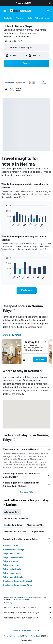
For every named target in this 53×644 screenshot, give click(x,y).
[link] (27, 290)
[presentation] (14, 310)
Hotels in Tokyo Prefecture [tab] (16, 518)
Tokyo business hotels (13, 557)
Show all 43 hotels (12, 335)
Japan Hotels (26, 630)
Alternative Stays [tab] (12, 512)
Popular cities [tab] (38, 531)
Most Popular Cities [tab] (36, 525)
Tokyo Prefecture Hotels (13, 636)
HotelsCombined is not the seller (28, 608)
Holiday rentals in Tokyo (14, 550)
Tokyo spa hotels (11, 561)
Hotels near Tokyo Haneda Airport (18, 585)
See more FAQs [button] (27, 492)
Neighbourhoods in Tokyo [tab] (16, 531)
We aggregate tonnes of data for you (28, 613)
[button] (50, 3)
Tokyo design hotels (12, 569)
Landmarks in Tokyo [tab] (13, 525)
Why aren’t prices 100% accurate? (28, 618)
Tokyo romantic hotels (13, 577)
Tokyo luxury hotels (12, 565)
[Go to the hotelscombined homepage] (21, 11)
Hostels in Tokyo (10, 546)
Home (15, 630)
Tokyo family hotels (12, 553)
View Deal (40, 359)
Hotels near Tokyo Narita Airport (17, 581)
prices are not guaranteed (20, 599)
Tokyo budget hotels (12, 573)
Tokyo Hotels (36, 636)
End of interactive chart (5, 225)
